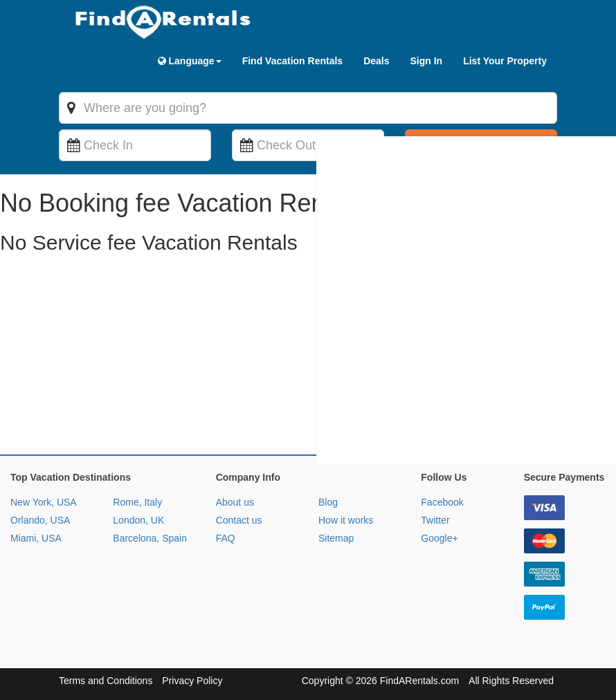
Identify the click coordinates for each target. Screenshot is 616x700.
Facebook (442, 502)
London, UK (138, 520)
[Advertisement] (308, 358)
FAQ (226, 538)
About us (235, 502)
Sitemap (336, 538)
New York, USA (44, 502)
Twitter (435, 520)
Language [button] (190, 61)
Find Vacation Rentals (292, 61)
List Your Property (505, 61)
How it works (346, 520)
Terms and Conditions (106, 681)
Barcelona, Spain (150, 538)
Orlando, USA (40, 520)
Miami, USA (36, 538)
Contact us (239, 520)
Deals (376, 61)
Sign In (426, 61)
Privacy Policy (192, 681)
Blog (328, 502)
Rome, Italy (137, 502)
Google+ (439, 538)
